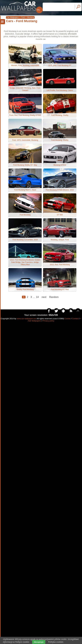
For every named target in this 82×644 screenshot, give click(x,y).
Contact (75, 319)
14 (37, 297)
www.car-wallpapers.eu (26, 319)
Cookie (67, 319)
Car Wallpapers (13, 17)
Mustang (31, 17)
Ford (23, 17)
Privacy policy (48, 321)
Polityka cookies (56, 642)
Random (54, 297)
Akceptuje (39, 642)
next (44, 297)
